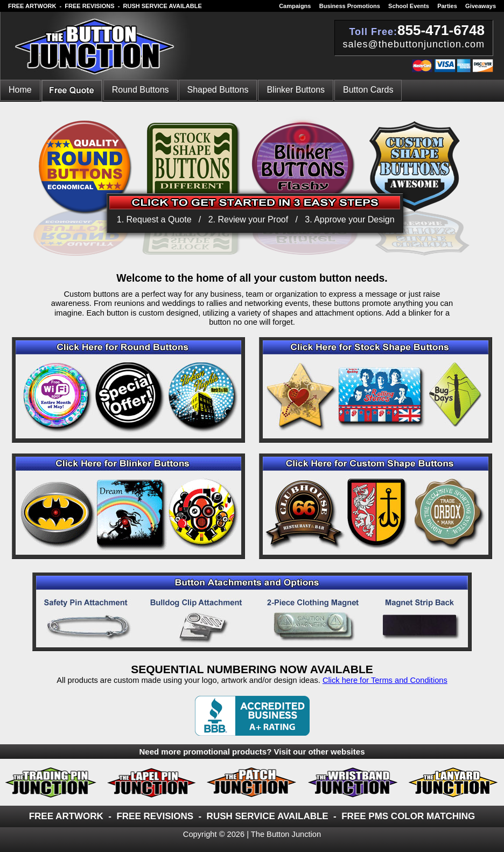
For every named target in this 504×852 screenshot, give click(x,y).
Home (20, 90)
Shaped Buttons (218, 90)
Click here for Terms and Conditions (385, 680)
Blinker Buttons (296, 90)
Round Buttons (141, 90)
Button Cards (368, 90)
